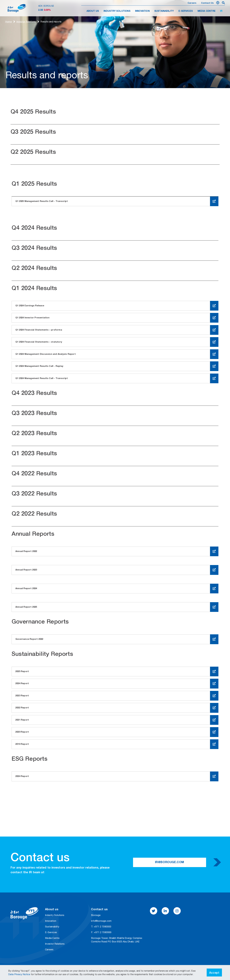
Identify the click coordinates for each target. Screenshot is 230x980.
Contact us (207, 3)
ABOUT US (93, 11)
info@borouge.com (101, 921)
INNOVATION (142, 11)
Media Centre (52, 938)
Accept (214, 973)
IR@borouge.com (170, 862)
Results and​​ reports (51, 22)
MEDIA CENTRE (207, 11)
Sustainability (52, 927)
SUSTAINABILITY (164, 11)
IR (221, 11)
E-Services (51, 932)
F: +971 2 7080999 (101, 932)
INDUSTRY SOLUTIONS (117, 11)
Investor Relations (26, 22)
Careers (192, 3)
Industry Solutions (55, 915)
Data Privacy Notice (20, 974)
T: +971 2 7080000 (101, 927)
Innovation (51, 921)
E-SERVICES (186, 11)
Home (8, 22)
